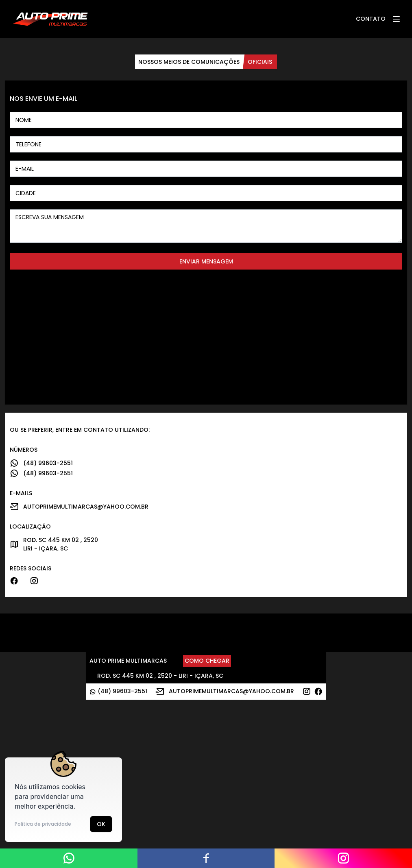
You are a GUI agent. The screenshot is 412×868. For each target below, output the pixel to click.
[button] (396, 19)
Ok (101, 824)
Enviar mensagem (206, 261)
